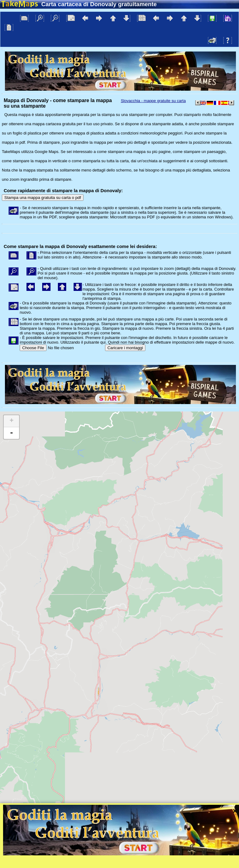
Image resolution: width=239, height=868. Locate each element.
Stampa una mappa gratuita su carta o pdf (43, 198)
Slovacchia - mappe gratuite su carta (153, 101)
